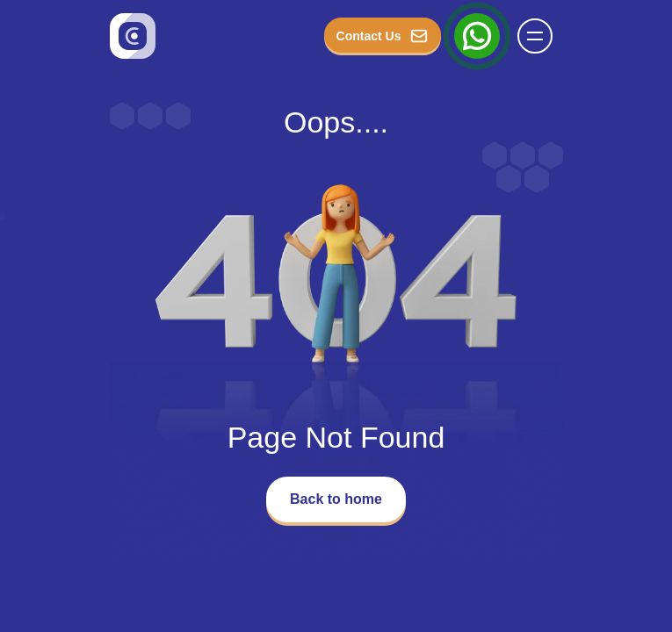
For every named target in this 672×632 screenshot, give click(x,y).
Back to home (336, 499)
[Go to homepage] (133, 36)
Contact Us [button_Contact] (383, 36)
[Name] (540, 36)
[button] (535, 36)
